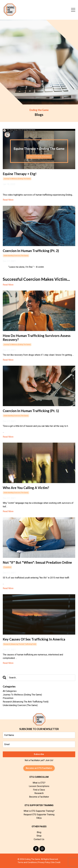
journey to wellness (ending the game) (17, 179)
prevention (7, 567)
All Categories (10, 691)
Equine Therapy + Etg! (20, 174)
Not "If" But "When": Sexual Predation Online (37, 562)
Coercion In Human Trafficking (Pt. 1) (31, 411)
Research (39, 793)
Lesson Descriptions (39, 786)
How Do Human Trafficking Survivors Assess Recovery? (37, 338)
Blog (39, 832)
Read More (8, 200)
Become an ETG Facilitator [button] (39, 768)
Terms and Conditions (27, 862)
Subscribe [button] (39, 754)
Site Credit (56, 862)
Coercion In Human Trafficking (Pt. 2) (31, 251)
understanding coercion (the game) (16, 256)
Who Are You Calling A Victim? (26, 488)
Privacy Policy (44, 862)
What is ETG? (39, 783)
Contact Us (39, 839)
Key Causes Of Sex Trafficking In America (34, 639)
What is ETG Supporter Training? (39, 811)
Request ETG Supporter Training (39, 815)
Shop (39, 836)
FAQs (39, 818)
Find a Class (39, 790)
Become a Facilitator (39, 797)
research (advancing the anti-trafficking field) (20, 644)
